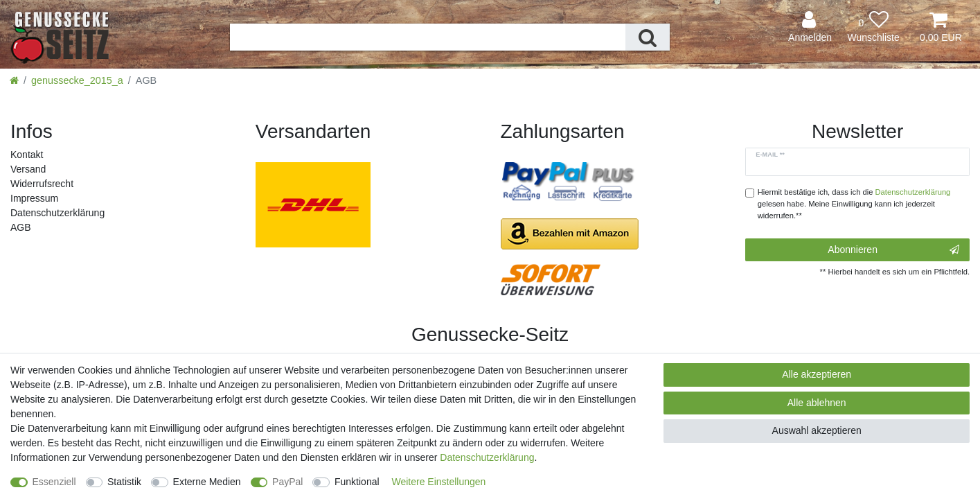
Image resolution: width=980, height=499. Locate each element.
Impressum (34, 198)
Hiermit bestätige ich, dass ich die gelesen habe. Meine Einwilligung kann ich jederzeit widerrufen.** (854, 204)
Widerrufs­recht (42, 184)
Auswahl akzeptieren (817, 430)
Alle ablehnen (817, 403)
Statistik (124, 482)
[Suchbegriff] (428, 37)
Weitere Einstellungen (438, 482)
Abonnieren (893, 250)
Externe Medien (207, 482)
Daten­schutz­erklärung (57, 213)
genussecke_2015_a (77, 80)
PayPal (287, 482)
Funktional (357, 482)
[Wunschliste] (873, 27)
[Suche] (648, 37)
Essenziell (54, 482)
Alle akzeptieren (817, 374)
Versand (28, 169)
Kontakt (27, 155)
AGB (21, 227)
